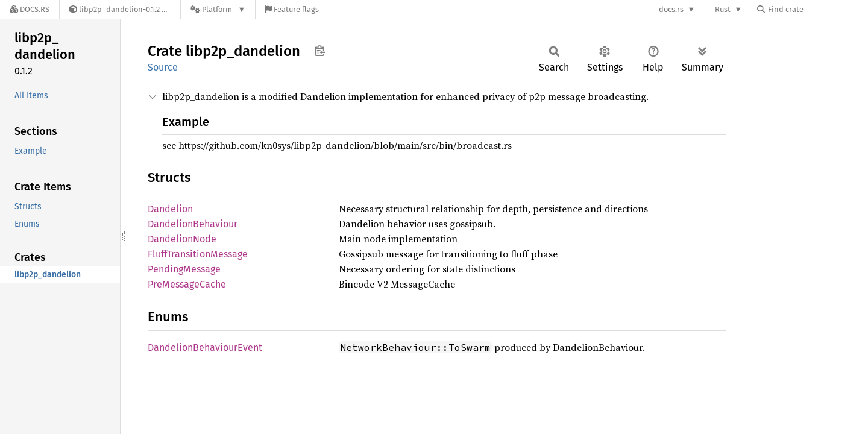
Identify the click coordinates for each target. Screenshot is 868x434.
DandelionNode (182, 239)
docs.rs (671, 9)
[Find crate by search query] (817, 9)
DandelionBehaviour (193, 224)
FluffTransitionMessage (198, 254)
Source (163, 67)
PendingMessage (184, 269)
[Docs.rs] (30, 9)
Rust (723, 9)
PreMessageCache (187, 284)
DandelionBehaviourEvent (205, 348)
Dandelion (170, 209)
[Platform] (218, 9)
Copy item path (320, 51)
